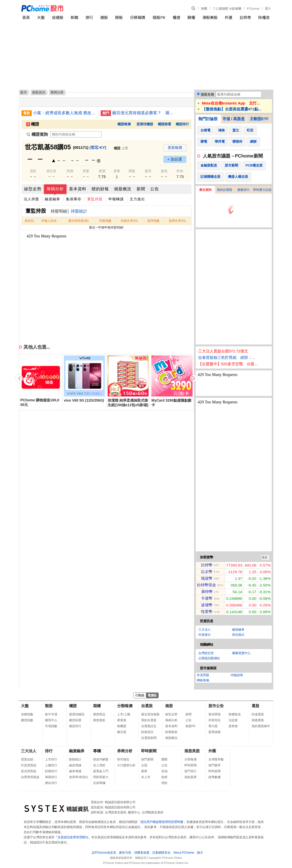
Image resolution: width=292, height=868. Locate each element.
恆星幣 (207, 611)
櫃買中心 (51, 720)
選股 (104, 17)
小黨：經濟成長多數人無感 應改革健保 (65, 113)
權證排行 (182, 124)
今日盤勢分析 (126, 765)
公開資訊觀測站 (209, 658)
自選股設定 (149, 726)
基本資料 (78, 189)
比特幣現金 (206, 585)
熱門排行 (190, 771)
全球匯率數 (216, 759)
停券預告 (215, 720)
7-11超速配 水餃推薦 (227, 8)
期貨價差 (99, 720)
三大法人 (205, 630)
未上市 (146, 777)
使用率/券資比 (79, 777)
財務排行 (51, 771)
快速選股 (258, 714)
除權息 (264, 17)
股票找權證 (145, 124)
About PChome (184, 853)
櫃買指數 (27, 720)
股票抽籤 (215, 732)
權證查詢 (37, 134)
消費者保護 (142, 853)
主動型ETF (259, 119)
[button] (194, 378)
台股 (144, 765)
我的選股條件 (261, 726)
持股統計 (79, 211)
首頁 (26, 17)
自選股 (58, 17)
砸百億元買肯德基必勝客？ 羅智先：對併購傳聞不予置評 (144, 113)
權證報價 (124, 124)
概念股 (122, 732)
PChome (253, 8)
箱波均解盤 (101, 759)
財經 (164, 777)
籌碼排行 (51, 777)
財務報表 (171, 732)
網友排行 (51, 783)
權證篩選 (164, 124)
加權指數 (27, 714)
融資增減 (75, 765)
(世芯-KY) (98, 147)
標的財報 (100, 189)
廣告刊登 (125, 853)
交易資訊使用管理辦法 (73, 837)
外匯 (229, 17)
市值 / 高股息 (234, 119)
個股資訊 (39, 92)
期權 (191, 17)
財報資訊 (147, 732)
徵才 (200, 853)
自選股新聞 (149, 738)
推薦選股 (258, 720)
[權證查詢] (76, 134)
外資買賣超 (29, 765)
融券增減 (75, 771)
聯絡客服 (203, 680)
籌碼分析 (55, 189)
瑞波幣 (207, 578)
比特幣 (245, 17)
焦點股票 (190, 777)
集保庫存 (74, 199)
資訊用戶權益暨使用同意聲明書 (162, 822)
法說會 (233, 720)
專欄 (97, 751)
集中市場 (51, 714)
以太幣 (207, 572)
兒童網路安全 (161, 853)
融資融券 (52, 199)
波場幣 (207, 605)
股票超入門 (101, 771)
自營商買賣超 (30, 777)
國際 (164, 759)
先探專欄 (99, 783)
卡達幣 (207, 598)
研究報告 (123, 759)
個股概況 (123, 189)
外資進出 (205, 635)
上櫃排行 (51, 765)
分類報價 (138, 17)
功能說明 (237, 675)
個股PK (159, 17)
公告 (155, 189)
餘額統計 (75, 759)
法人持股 (31, 199)
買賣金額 (27, 759)
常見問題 (203, 675)
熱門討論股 (208, 119)
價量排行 (243, 190)
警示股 (213, 726)
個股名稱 (207, 94)
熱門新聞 (147, 759)
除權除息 (235, 714)
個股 (169, 706)
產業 (144, 771)
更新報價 (175, 148)
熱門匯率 (215, 765)
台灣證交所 (206, 653)
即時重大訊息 (262, 190)
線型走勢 (33, 189)
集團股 (122, 726)
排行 (89, 17)
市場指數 (51, 726)
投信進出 (238, 635)
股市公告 (216, 706)
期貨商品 (99, 714)
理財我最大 (101, 777)
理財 (164, 783)
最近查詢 (205, 190)
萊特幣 (207, 592)
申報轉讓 (116, 199)
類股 (119, 17)
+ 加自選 (175, 159)
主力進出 (137, 199)
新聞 (204, 8)
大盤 (41, 17)
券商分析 (125, 751)
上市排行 (51, 759)
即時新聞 (149, 751)
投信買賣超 (29, 771)
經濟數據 (215, 777)
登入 (268, 8)
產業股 (122, 720)
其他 (164, 771)
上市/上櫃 (124, 714)
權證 (176, 17)
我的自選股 (224, 190)
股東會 (233, 726)
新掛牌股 (215, 714)
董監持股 (95, 199)
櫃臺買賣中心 (241, 653)
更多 (265, 557)
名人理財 (99, 765)
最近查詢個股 (150, 714)
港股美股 (210, 17)
